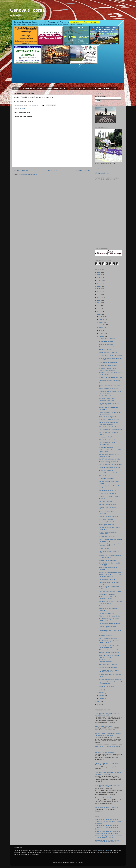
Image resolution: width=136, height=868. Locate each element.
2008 (99, 705)
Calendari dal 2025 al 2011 (32, 88)
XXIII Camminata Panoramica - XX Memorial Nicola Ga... (110, 576)
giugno (101, 333)
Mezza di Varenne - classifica (108, 667)
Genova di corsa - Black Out (108, 560)
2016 (99, 300)
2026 (99, 272)
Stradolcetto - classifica (106, 437)
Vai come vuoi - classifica (107, 579)
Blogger (80, 863)
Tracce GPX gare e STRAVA (99, 88)
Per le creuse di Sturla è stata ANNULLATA (108, 568)
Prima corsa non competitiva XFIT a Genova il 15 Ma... (110, 656)
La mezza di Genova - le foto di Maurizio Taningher (109, 646)
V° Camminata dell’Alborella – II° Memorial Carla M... (109, 598)
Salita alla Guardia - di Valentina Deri (110, 430)
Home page (52, 170)
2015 (99, 303)
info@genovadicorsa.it (102, 173)
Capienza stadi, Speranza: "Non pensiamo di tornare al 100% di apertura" (109, 837)
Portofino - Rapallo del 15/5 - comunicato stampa (108, 627)
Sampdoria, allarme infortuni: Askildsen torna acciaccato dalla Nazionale (107, 841)
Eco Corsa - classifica (106, 502)
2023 (99, 281)
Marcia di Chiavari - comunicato (109, 653)
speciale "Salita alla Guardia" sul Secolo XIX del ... (109, 455)
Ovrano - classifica (105, 548)
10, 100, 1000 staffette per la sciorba (110, 377)
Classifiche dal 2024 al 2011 (56, 88)
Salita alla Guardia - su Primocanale (110, 465)
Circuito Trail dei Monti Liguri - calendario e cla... (108, 533)
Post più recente (21, 170)
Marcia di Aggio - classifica (107, 522)
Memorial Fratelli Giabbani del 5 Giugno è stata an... (109, 423)
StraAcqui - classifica (105, 635)
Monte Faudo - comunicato (107, 490)
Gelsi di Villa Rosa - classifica (108, 353)
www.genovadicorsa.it (105, 850)
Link (115, 88)
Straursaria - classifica (106, 344)
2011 (99, 314)
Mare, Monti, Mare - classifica (108, 665)
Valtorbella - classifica (106, 350)
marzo (101, 693)
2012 (99, 311)
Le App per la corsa (78, 88)
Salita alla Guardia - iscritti (107, 440)
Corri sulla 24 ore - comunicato (108, 606)
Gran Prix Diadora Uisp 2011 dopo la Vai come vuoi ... (110, 602)
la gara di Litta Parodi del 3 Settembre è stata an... (107, 369)
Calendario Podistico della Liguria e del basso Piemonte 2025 (107, 786)
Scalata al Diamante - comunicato (109, 396)
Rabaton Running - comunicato (109, 462)
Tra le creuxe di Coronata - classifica (110, 591)
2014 (99, 306)
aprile (101, 690)
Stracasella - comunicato (107, 479)
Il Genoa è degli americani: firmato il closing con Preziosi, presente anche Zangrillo (107, 827)
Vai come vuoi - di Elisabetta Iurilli (109, 623)
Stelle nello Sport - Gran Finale (109, 638)
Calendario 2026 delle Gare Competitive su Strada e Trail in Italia (108, 773)
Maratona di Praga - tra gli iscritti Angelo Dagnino (109, 545)
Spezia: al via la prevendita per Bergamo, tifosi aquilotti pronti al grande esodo (108, 832)
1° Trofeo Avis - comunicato (107, 493)
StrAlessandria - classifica (107, 536)
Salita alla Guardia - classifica (108, 427)
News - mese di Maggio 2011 (108, 417)
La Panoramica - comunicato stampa (110, 355)
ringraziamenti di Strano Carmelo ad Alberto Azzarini (110, 683)
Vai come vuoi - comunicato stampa (110, 650)
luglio (101, 331)
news (17, 102)
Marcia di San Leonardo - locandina (106, 807)
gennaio (102, 698)
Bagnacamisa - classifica (107, 594)
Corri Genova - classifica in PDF (105, 726)
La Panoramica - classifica (107, 339)
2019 (99, 292)
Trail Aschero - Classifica (107, 613)
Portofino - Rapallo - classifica (108, 516)
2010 (99, 702)
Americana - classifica (106, 470)
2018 (99, 294)
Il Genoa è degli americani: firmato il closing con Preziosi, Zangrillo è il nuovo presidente (108, 821)
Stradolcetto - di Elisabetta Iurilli (109, 420)
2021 (99, 286)
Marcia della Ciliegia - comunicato (109, 380)
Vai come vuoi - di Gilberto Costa (109, 616)
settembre (102, 325)
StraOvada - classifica (106, 519)
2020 (99, 289)
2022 (99, 283)
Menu (16, 88)
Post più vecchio (83, 170)
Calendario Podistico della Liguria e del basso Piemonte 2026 (107, 714)
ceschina (23, 108)
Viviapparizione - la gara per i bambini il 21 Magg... (108, 508)
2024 (99, 278)
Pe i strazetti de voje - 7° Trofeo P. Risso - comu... (109, 642)
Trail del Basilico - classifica (104, 798)
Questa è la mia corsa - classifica (109, 386)
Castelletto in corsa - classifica (108, 499)
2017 (99, 297)
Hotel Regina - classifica (106, 525)
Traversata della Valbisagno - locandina (108, 746)
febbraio (102, 696)
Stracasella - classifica (106, 341)
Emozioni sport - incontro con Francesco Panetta (108, 661)
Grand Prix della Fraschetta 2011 (109, 459)
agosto (101, 328)
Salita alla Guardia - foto (106, 476)
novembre (102, 319)
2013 (99, 309)
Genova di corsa (27, 10)
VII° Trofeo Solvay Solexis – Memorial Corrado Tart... (108, 400)
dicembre (102, 316)
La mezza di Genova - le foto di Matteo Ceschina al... (109, 671)
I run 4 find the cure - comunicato (109, 467)
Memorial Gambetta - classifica (109, 473)
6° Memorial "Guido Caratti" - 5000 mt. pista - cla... (110, 392)
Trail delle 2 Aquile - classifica (104, 752)
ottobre (101, 322)
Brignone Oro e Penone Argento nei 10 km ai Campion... (110, 557)
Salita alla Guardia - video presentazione (107, 443)
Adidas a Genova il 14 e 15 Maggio (110, 572)
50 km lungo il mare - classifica (109, 365)
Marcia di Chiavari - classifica (108, 504)
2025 (99, 275)
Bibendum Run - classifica (107, 686)
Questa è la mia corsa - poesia (108, 383)
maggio (102, 336)
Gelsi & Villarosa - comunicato (108, 389)
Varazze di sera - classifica (107, 347)
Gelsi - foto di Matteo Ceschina (109, 363)
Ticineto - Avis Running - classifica (110, 496)
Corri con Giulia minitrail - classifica (110, 679)
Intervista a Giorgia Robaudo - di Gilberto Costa (109, 404)
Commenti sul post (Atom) (28, 175)
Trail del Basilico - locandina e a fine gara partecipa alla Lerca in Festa (108, 734)
